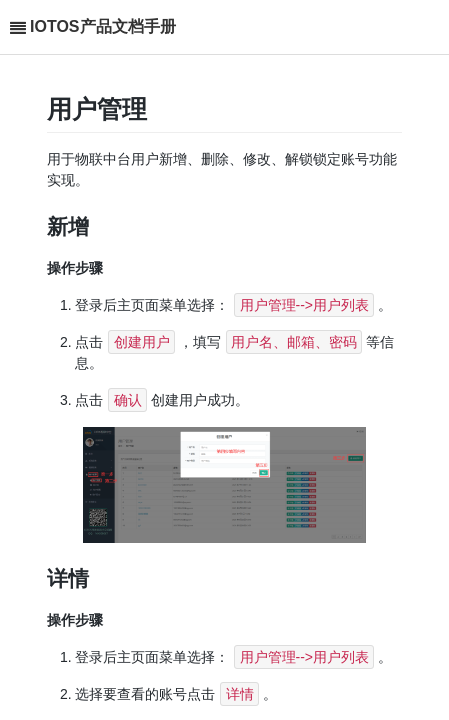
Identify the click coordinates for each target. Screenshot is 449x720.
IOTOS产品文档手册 (103, 26)
